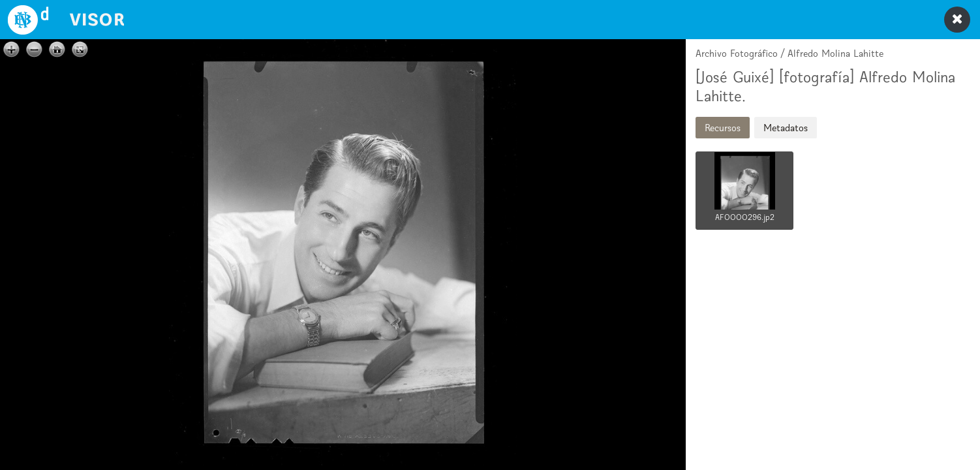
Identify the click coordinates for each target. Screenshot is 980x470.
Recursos (723, 128)
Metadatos (786, 128)
